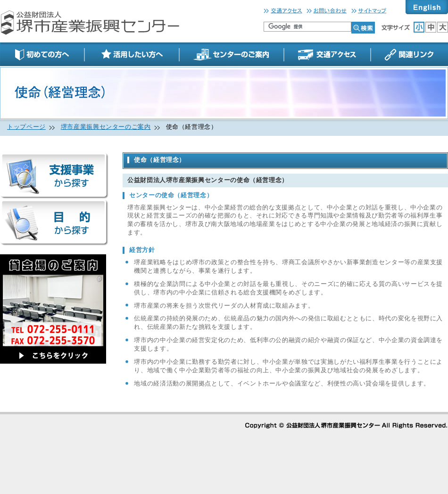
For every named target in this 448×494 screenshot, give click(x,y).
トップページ (26, 127)
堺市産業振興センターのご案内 (106, 127)
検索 (363, 28)
